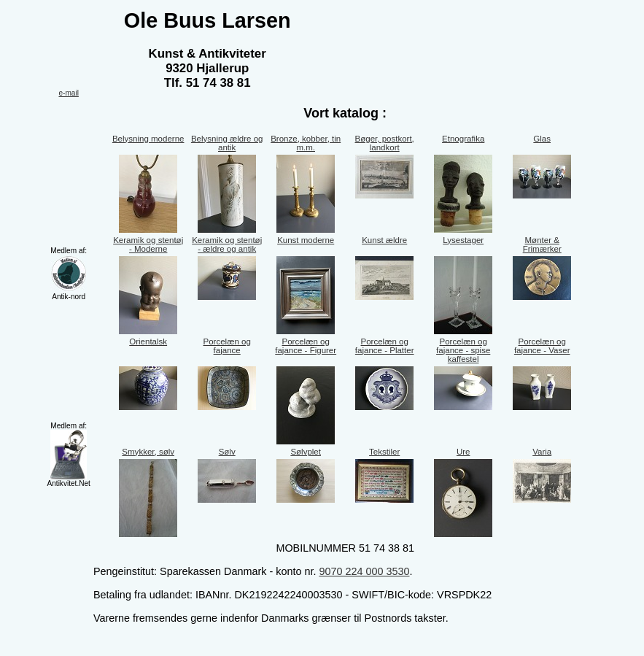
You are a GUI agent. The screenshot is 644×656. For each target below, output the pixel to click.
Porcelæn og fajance (227, 346)
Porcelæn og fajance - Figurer (306, 346)
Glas (542, 139)
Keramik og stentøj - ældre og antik (227, 244)
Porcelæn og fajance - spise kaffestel (463, 350)
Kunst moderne (306, 240)
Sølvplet (306, 452)
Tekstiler (384, 452)
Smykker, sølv (148, 452)
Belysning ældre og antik (227, 143)
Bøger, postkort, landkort (385, 143)
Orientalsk (148, 341)
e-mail (68, 93)
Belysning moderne (148, 139)
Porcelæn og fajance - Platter (385, 346)
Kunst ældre (384, 240)
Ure (463, 452)
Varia (542, 452)
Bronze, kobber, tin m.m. (306, 143)
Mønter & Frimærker (542, 244)
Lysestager (463, 240)
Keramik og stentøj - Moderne (148, 244)
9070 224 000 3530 (364, 571)
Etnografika (463, 139)
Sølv (227, 452)
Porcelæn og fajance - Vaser (542, 346)
